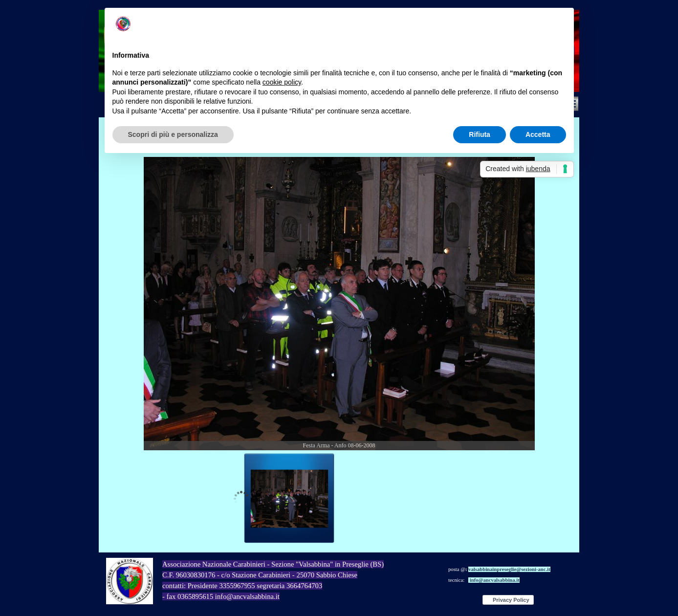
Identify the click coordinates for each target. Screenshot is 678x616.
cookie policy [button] (282, 82)
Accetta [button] (538, 134)
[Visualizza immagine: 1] (289, 499)
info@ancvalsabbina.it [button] (495, 580)
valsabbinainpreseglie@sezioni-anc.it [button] (509, 569)
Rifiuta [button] (480, 134)
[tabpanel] (301, 586)
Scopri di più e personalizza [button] (173, 134)
